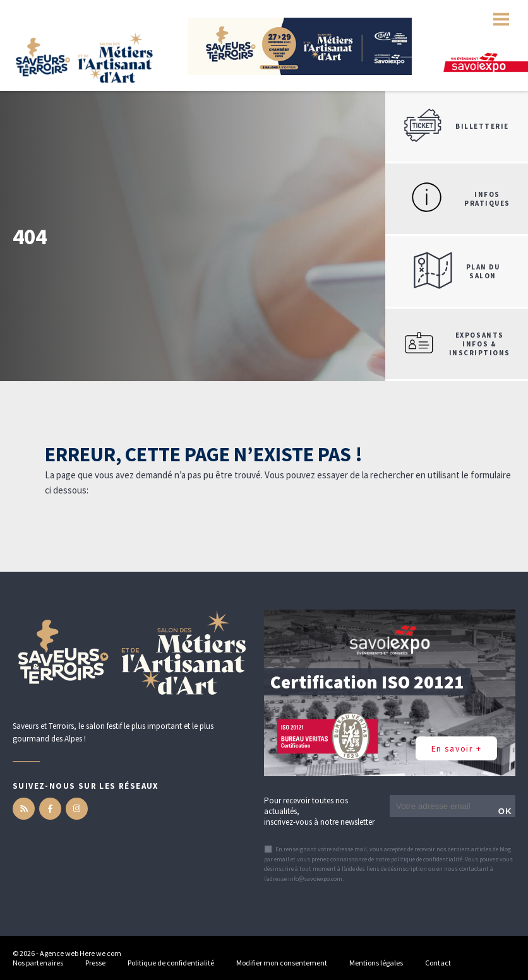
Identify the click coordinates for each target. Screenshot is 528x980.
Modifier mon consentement (282, 963)
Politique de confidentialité (171, 963)
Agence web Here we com (81, 953)
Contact (438, 963)
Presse (95, 963)
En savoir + (456, 748)
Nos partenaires (38, 963)
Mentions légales (376, 963)
